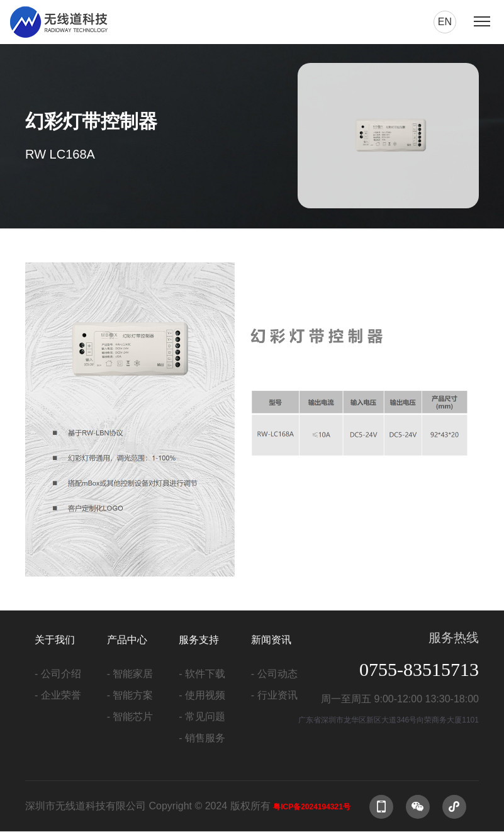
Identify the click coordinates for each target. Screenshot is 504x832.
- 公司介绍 (58, 674)
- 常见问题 (202, 717)
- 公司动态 (274, 674)
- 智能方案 (130, 695)
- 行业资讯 (274, 695)
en (445, 22)
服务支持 (199, 640)
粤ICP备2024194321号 (312, 807)
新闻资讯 (271, 640)
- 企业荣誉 (58, 695)
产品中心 (127, 640)
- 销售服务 (202, 738)
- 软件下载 (202, 674)
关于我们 (55, 640)
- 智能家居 (130, 674)
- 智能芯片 (130, 717)
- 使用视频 (202, 695)
